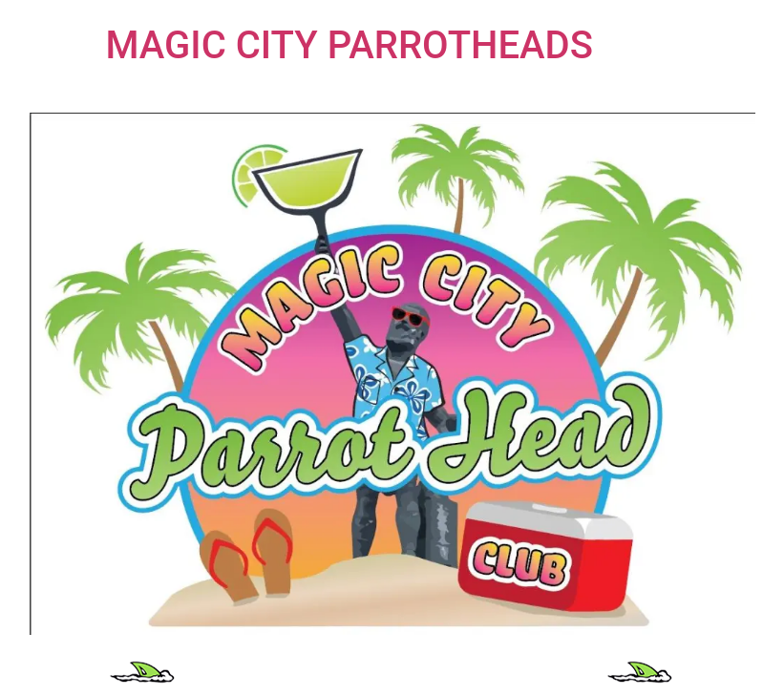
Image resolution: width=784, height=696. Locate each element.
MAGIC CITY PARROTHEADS (350, 45)
